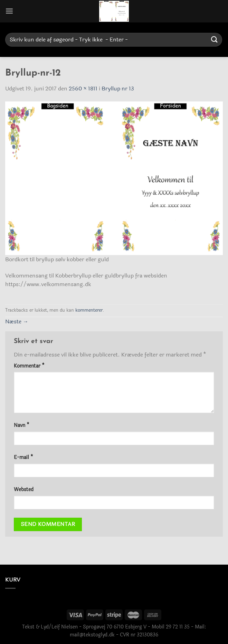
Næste (17, 321)
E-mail (23, 457)
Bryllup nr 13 (118, 89)
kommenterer (89, 310)
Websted (24, 490)
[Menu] (9, 11)
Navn (22, 425)
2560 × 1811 (83, 89)
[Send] (215, 40)
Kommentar (29, 366)
